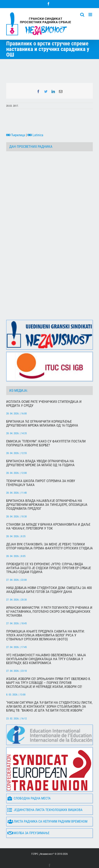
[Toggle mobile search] (82, 15)
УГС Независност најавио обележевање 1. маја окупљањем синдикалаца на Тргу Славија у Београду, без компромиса (46, 643)
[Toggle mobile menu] (91, 15)
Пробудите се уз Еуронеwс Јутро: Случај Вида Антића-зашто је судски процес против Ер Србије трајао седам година (49, 552)
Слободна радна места (29, 782)
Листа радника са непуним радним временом (47, 806)
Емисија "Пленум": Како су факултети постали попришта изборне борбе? (46, 427)
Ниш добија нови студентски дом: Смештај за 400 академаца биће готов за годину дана (49, 574)
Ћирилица (16, 135)
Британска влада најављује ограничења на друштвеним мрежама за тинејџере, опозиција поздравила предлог (47, 489)
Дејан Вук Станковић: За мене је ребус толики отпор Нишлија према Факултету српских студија (49, 530)
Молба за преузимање (28, 817)
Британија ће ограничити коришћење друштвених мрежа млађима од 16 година (42, 407)
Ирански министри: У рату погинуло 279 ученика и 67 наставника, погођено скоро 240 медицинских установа (49, 595)
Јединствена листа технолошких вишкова (45, 794)
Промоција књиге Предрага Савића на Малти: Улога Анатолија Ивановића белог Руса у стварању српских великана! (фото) (45, 619)
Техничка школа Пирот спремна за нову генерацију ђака (41, 467)
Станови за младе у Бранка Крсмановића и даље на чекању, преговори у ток (48, 510)
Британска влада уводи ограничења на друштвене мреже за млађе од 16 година (40, 447)
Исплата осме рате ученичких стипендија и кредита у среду (44, 388)
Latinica (35, 135)
